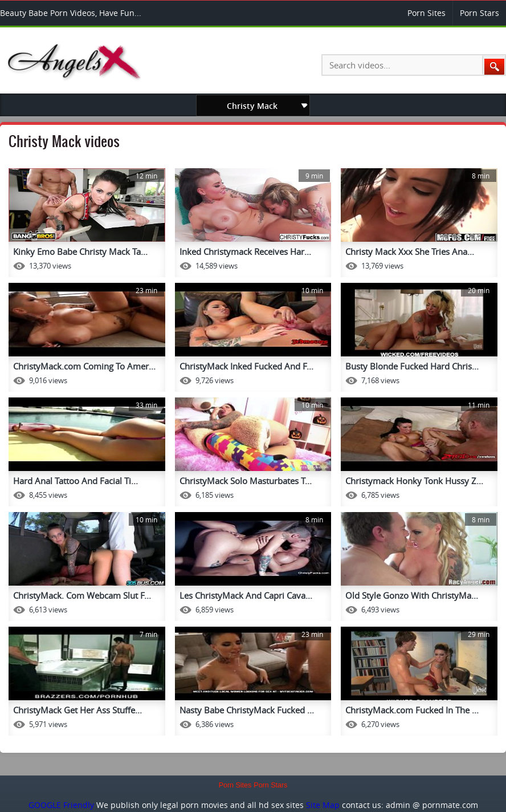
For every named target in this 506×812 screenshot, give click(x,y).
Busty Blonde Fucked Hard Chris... (412, 366)
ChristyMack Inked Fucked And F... (246, 366)
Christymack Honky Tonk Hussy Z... (414, 481)
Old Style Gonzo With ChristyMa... (412, 595)
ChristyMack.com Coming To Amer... (84, 366)
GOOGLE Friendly (61, 805)
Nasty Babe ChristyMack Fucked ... (247, 710)
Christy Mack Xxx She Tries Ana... (410, 251)
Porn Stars (480, 13)
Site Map (323, 805)
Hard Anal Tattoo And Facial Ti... (76, 481)
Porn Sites (427, 13)
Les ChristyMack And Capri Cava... (246, 595)
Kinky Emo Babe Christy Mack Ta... (80, 251)
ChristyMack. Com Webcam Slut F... (82, 595)
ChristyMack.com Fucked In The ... (412, 710)
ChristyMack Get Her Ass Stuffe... (77, 710)
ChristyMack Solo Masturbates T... (246, 481)
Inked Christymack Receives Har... (245, 251)
